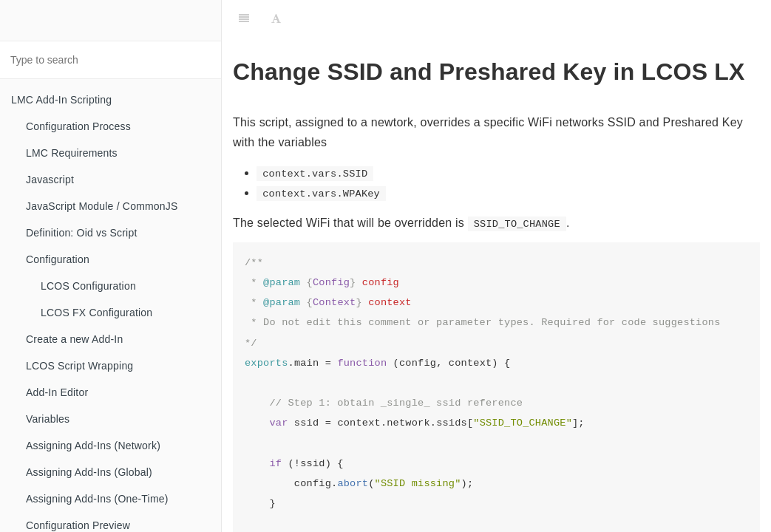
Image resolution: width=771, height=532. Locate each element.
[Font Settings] (276, 18)
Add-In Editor (57, 392)
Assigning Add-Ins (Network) (93, 446)
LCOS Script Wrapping (79, 366)
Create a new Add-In (74, 339)
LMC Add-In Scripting (61, 100)
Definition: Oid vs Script (82, 233)
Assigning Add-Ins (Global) (89, 472)
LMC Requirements (72, 153)
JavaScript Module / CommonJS (102, 206)
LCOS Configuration (88, 286)
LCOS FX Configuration (96, 313)
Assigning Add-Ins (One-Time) (97, 499)
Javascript (50, 180)
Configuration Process (78, 126)
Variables (48, 419)
